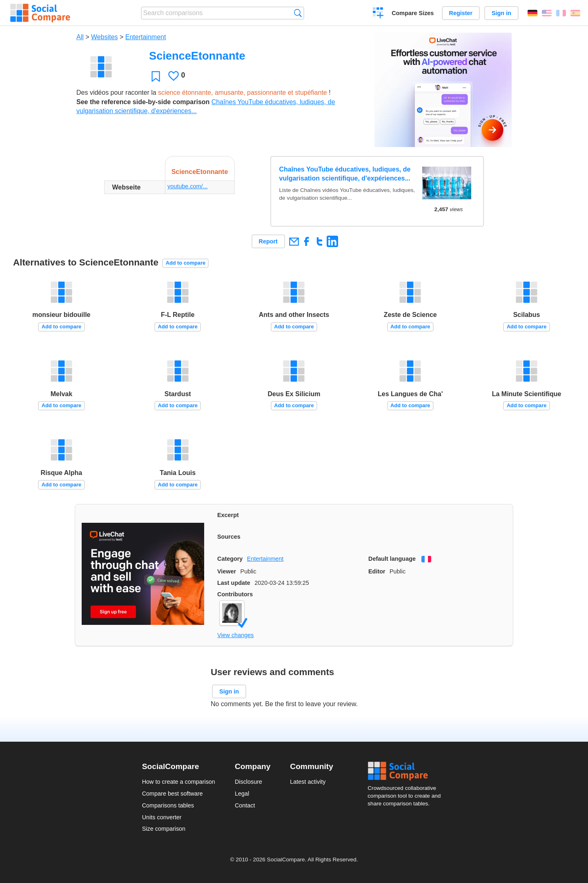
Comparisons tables (168, 805)
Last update (234, 583)
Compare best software (173, 794)
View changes (235, 635)
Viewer (227, 571)
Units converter (162, 817)
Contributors (235, 594)
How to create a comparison (179, 782)
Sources (229, 537)
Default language (392, 559)
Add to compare (186, 263)
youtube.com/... (187, 186)
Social (407, 771)
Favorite (156, 76)
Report (268, 241)
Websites (105, 37)
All (80, 37)
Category (230, 559)
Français (561, 13)
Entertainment (146, 37)
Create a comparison (378, 14)
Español (575, 13)
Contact (245, 805)
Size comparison (164, 829)
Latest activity (308, 782)
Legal (242, 794)
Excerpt (228, 515)
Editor (377, 571)
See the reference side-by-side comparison (143, 102)
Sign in (501, 13)
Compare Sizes (413, 13)
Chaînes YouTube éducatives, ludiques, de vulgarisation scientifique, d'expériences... (345, 174)
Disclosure (248, 782)
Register (461, 13)
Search (298, 13)
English (547, 13)
